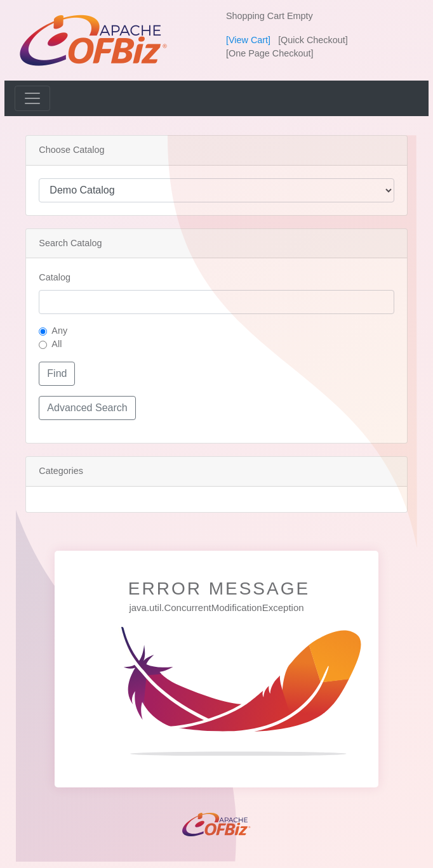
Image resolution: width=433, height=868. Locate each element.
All (57, 344)
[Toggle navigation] (32, 98)
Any (59, 331)
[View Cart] (248, 40)
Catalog (55, 277)
